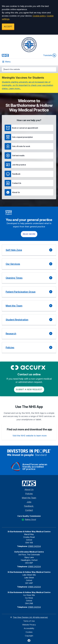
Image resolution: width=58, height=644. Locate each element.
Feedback (29, 506)
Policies (29, 494)
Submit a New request (29, 389)
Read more (29, 234)
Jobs (29, 502)
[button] (29, 128)
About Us (29, 489)
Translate (50, 55)
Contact (29, 510)
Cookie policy (39, 16)
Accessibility (29, 628)
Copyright (29, 636)
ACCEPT (8, 27)
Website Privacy (29, 625)
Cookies (29, 632)
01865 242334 (34, 546)
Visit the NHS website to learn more (30, 436)
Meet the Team (29, 498)
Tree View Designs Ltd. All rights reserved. (30, 617)
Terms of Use (29, 621)
